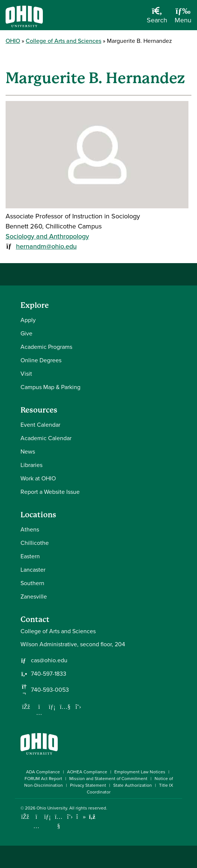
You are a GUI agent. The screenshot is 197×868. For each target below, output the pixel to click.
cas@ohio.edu (49, 660)
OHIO (13, 41)
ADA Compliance (43, 772)
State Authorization (133, 785)
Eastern (30, 556)
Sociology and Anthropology (47, 236)
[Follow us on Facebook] (26, 707)
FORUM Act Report (43, 779)
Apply (28, 320)
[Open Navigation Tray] (183, 18)
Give (26, 333)
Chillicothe (35, 543)
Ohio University (52, 808)
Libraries (31, 465)
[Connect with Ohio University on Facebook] (25, 817)
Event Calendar (40, 425)
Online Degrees (41, 360)
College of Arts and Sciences (63, 41)
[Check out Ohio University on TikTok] (81, 817)
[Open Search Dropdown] (157, 18)
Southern (32, 583)
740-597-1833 (49, 674)
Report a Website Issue (50, 492)
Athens (30, 529)
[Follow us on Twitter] (78, 707)
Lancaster (33, 570)
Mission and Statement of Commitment (108, 779)
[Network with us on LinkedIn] (52, 707)
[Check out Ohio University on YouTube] (59, 821)
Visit (26, 374)
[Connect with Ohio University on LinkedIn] (47, 817)
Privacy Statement (88, 785)
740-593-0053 (50, 690)
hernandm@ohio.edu (46, 246)
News (28, 452)
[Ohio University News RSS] (92, 817)
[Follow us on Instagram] (39, 713)
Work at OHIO (38, 478)
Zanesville (34, 596)
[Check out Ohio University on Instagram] (36, 826)
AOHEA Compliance (87, 772)
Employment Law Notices (140, 772)
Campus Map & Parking (50, 387)
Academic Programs (46, 347)
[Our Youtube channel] (65, 707)
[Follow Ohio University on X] (70, 817)
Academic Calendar (46, 438)
